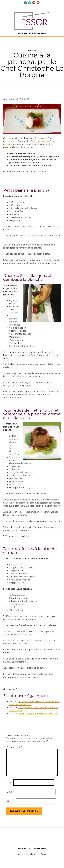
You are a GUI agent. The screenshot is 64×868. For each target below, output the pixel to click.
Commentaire (14, 747)
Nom (10, 782)
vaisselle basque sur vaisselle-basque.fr (37, 714)
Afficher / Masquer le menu (32, 33)
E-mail (10, 792)
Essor (21, 854)
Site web (11, 801)
